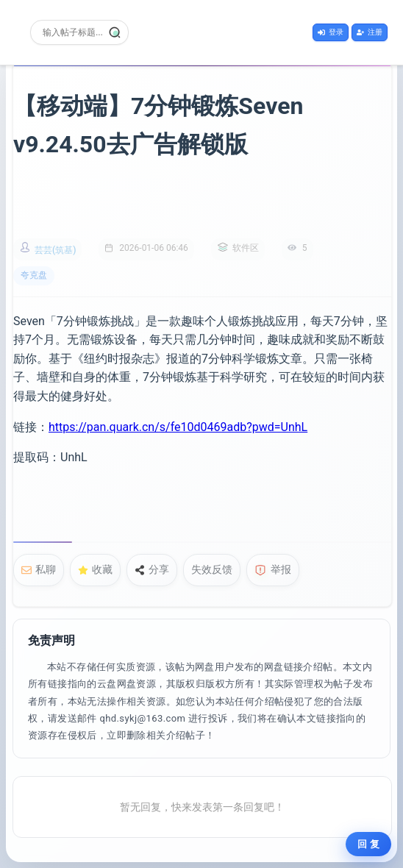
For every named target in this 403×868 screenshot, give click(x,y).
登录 (331, 32)
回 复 (368, 844)
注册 (370, 32)
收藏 (95, 569)
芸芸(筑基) (55, 250)
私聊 (39, 569)
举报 (273, 570)
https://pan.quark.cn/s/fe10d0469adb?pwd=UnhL (178, 427)
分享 (152, 569)
